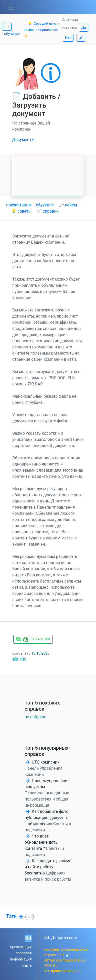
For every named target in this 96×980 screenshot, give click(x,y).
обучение (12, 34)
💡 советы (21, 211)
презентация (18, 205)
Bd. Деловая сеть (61, 938)
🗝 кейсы (68, 205)
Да (84, 27)
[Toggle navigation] (11, 7)
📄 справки (48, 211)
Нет (68, 37)
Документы (23, 140)
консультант (33, 639)
